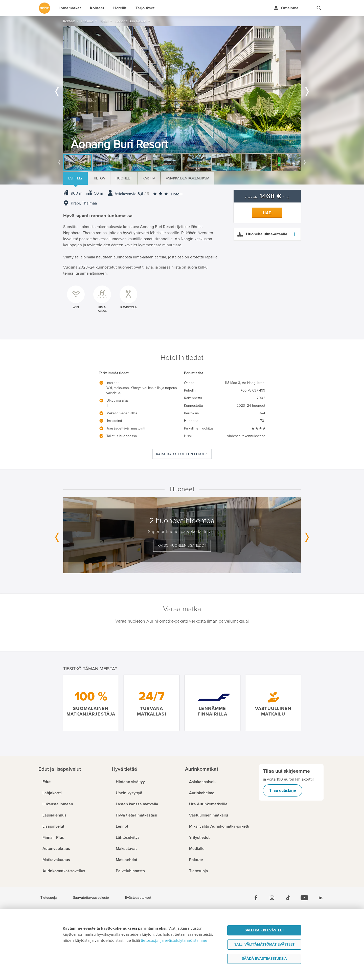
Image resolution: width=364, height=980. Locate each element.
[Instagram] (272, 898)
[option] (182, 90)
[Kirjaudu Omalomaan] (286, 8)
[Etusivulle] (44, 8)
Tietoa (99, 178)
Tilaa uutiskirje (283, 790)
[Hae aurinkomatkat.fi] (319, 8)
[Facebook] (256, 898)
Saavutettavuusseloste (91, 898)
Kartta (149, 178)
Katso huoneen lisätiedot (182, 546)
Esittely (75, 178)
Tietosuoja (49, 898)
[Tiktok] (288, 898)
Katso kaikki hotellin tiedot (180, 454)
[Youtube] (304, 898)
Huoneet (124, 178)
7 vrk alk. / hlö (267, 197)
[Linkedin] (321, 898)
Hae (267, 213)
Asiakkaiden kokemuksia (188, 178)
